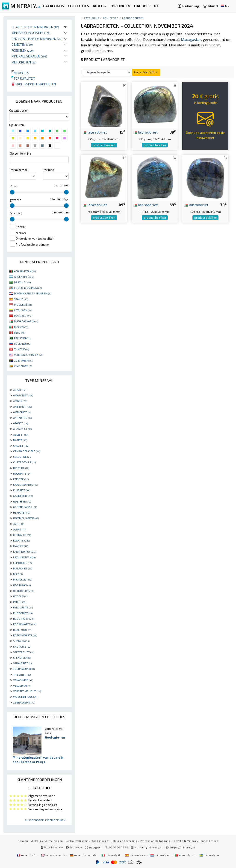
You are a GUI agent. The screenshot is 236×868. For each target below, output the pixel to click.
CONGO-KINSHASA (28, 288)
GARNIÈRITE (23, 496)
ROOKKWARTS (25, 624)
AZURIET (21, 434)
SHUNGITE (22, 647)
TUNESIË (21, 349)
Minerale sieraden (29, 56)
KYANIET (21, 546)
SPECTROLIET (24, 652)
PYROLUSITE (23, 607)
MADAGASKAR (26, 321)
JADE (19, 524)
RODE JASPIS (23, 619)
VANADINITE (23, 680)
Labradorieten (133, 18)
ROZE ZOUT (23, 630)
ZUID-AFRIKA (24, 360)
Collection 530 (146, 72)
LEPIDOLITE (22, 563)
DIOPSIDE (21, 468)
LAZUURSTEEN (24, 557)
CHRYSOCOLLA (24, 462)
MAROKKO (23, 316)
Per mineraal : (19, 170)
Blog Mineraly (52, 847)
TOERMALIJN (24, 669)
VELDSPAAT (22, 685)
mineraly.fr (27, 855)
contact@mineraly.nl (149, 847)
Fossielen (23, 50)
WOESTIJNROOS (25, 697)
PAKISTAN (22, 338)
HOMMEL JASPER (26, 518)
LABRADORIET (25, 551)
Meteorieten (24, 62)
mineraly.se (209, 855)
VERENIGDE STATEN (29, 355)
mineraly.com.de (83, 855)
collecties (111, 18)
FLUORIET (22, 490)
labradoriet (95, 132)
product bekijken (104, 145)
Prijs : (14, 186)
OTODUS (21, 596)
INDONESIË (23, 305)
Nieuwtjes (20, 73)
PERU (20, 332)
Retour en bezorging (124, 841)
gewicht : (16, 200)
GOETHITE (22, 501)
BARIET (20, 440)
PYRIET (20, 602)
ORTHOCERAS (24, 591)
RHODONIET (23, 613)
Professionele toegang (156, 841)
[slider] (12, 192)
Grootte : (16, 213)
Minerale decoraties (31, 33)
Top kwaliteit (23, 78)
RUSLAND (22, 344)
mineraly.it (111, 855)
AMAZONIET (23, 395)
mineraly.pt (185, 855)
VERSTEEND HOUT (27, 691)
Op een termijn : (20, 153)
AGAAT (20, 390)
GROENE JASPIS (25, 507)
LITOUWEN (23, 310)
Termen (23, 841)
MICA (18, 574)
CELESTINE (22, 457)
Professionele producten (34, 84)
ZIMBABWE (23, 366)
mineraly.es (136, 855)
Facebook (74, 847)
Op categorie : (19, 111)
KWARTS (21, 540)
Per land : (49, 170)
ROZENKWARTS (25, 635)
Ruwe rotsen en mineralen (35, 27)
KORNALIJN (22, 535)
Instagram (94, 847)
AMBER (20, 401)
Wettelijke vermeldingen (47, 841)
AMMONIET (22, 412)
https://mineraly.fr (183, 847)
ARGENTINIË (24, 277)
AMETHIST (22, 407)
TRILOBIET (22, 674)
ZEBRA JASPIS (24, 702)
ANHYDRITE (22, 418)
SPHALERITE (23, 663)
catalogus (92, 18)
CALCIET (21, 446)
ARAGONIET (22, 429)
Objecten (22, 44)
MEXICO (21, 327)
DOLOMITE (22, 473)
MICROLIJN (23, 579)
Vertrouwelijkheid (77, 841)
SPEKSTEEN (22, 658)
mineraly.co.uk (53, 855)
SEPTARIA (21, 641)
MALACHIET (23, 568)
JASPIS (20, 529)
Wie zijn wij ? (100, 841)
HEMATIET (22, 512)
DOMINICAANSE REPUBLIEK (33, 293)
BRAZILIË (22, 282)
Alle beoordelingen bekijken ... (47, 820)
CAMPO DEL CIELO (27, 451)
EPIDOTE (21, 479)
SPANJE (21, 299)
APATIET (21, 423)
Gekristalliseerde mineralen (37, 39)
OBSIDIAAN (22, 585)
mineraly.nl (160, 855)
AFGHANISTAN (25, 271)
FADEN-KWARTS (25, 485)
